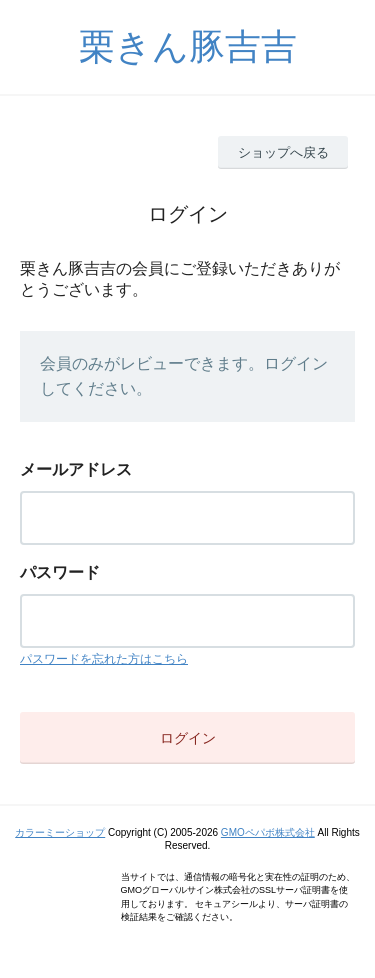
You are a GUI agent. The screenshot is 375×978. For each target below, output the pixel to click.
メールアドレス (76, 469)
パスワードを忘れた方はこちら (104, 659)
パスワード (60, 572)
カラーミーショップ (60, 832)
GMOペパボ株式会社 (268, 832)
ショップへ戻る (283, 152)
